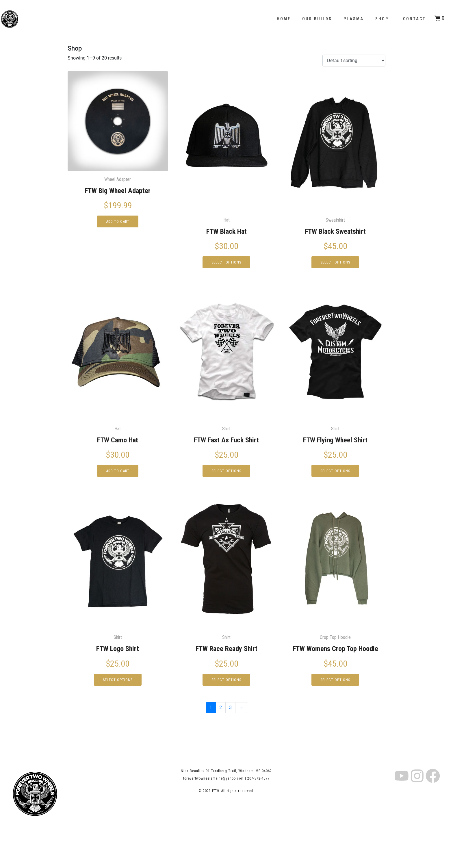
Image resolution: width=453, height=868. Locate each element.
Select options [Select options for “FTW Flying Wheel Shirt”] (335, 473)
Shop (382, 19)
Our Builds (317, 19)
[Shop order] (354, 61)
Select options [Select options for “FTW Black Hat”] (226, 263)
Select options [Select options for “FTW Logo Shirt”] (118, 682)
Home (284, 19)
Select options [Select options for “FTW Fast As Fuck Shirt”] (226, 473)
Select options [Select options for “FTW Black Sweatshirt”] (335, 263)
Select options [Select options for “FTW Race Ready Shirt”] (226, 682)
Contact (414, 19)
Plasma (354, 19)
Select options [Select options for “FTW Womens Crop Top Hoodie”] (335, 682)
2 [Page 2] (221, 710)
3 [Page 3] (230, 710)
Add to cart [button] (118, 222)
